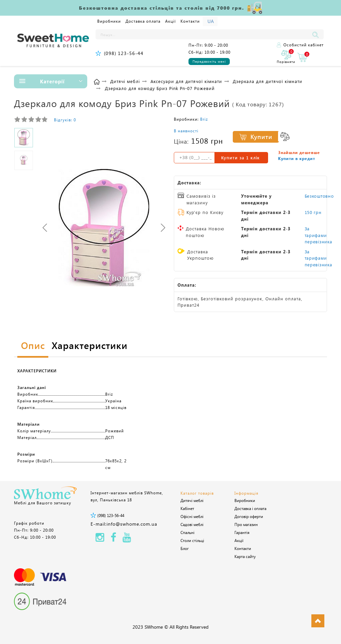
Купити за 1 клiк (240, 157)
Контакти (190, 21)
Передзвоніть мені (209, 61)
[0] (286, 57)
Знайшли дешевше (299, 152)
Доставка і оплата (250, 508)
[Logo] (53, 41)
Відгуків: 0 (65, 120)
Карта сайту (245, 556)
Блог (185, 548)
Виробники (109, 21)
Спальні (187, 532)
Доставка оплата (143, 21)
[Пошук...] (203, 34)
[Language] (210, 21)
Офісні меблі (192, 516)
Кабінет (187, 508)
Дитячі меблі (192, 500)
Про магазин (246, 524)
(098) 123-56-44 (124, 53)
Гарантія (242, 532)
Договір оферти (249, 516)
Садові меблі (192, 524)
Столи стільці (192, 540)
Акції (170, 21)
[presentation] (45, 227)
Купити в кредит (297, 158)
